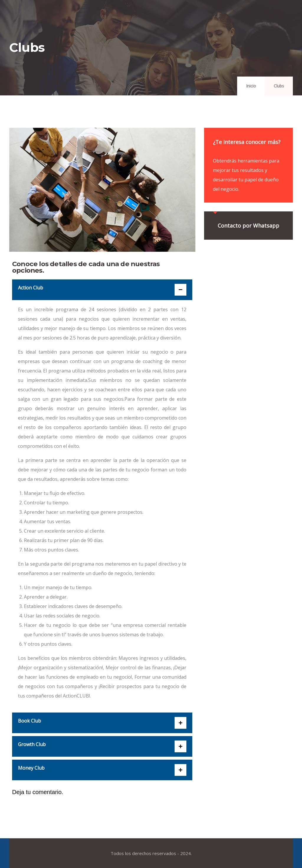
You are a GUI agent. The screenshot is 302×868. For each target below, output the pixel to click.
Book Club (29, 721)
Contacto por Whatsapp (248, 226)
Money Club (31, 768)
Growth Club (32, 744)
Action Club (31, 288)
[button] (102, 290)
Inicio (251, 86)
